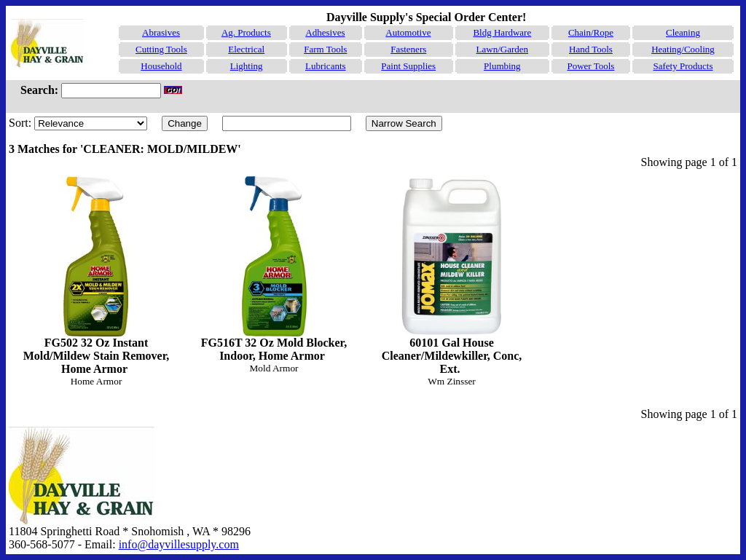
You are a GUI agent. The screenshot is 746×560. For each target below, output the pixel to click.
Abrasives (161, 32)
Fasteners (408, 49)
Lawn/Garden (502, 49)
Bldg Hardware (502, 32)
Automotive (408, 32)
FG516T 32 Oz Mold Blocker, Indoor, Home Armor (274, 269)
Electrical (246, 49)
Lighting (247, 66)
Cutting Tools (161, 49)
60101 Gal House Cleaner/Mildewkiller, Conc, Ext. (452, 276)
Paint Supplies (408, 66)
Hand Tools (591, 49)
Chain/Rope (591, 32)
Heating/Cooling (683, 49)
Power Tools (590, 66)
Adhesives (325, 32)
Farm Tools (325, 49)
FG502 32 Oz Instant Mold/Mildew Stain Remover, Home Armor (96, 276)
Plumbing (502, 66)
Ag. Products (246, 32)
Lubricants (326, 66)
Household (161, 66)
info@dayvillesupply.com (179, 544)
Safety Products (683, 66)
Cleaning (683, 32)
